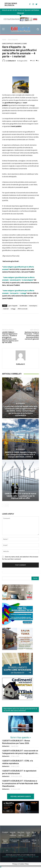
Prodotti (5, 832)
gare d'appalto (13, 306)
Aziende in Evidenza (13, 834)
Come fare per (28, 834)
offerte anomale (23, 309)
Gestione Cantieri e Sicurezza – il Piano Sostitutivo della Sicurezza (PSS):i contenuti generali (32, 336)
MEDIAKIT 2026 (17, 857)
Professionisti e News (14, 841)
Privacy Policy (27, 857)
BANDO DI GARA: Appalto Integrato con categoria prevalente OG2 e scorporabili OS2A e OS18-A (21, 455)
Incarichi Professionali (25, 841)
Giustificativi (23, 306)
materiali (6, 309)
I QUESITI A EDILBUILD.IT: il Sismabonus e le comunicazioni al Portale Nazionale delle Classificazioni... (20, 783)
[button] (38, 29)
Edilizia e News (34, 842)
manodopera (33, 306)
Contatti (36, 857)
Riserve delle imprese (5, 842)
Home (4, 40)
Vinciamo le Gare (20, 44)
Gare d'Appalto (13, 40)
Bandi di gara (34, 834)
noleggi (13, 309)
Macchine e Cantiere (21, 834)
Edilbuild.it (12, 61)
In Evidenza (20, 403)
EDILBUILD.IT (7, 857)
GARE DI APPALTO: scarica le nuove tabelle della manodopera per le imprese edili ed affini (20, 496)
